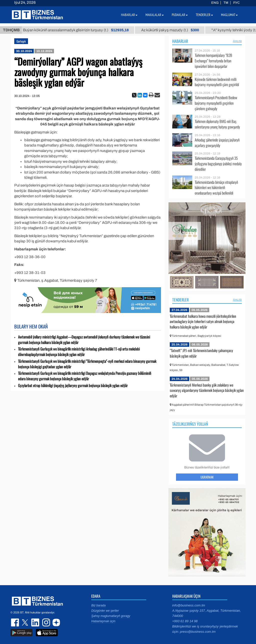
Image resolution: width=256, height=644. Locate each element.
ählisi (237, 41)
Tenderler (180, 300)
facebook (15, 622)
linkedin (35, 622)
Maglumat (229, 15)
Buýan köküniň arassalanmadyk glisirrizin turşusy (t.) (80, 30)
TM (226, 3)
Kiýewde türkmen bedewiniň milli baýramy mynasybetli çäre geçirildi (217, 82)
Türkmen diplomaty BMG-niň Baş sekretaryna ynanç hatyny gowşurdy (217, 124)
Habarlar (180, 41)
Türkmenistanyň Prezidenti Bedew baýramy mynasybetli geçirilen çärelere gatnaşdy (216, 103)
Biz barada (98, 605)
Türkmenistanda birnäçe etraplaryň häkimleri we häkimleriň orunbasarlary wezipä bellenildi (216, 188)
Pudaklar (180, 15)
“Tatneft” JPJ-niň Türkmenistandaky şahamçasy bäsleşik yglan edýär (201, 353)
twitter (25, 622)
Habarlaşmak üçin (103, 621)
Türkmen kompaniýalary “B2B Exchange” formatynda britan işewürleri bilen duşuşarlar (213, 61)
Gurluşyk (21, 41)
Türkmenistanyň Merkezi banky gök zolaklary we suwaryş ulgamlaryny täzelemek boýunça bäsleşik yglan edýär (207, 390)
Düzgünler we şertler (105, 611)
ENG (215, 3)
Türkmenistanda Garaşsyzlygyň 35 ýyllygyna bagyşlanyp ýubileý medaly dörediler (218, 164)
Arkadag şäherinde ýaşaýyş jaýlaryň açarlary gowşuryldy (217, 143)
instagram (45, 622)
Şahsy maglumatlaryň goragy (111, 616)
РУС (236, 3)
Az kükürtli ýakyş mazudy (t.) (175, 30)
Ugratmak (207, 477)
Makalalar (155, 15)
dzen (55, 622)
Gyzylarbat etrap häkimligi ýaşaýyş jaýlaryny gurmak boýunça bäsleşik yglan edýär (73, 385)
